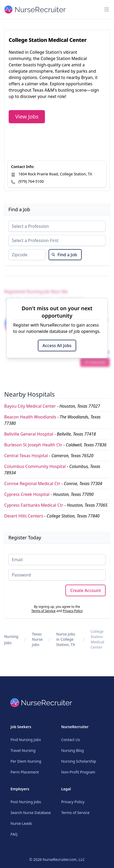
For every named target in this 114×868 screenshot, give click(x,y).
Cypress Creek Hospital (27, 494)
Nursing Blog (72, 750)
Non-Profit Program (78, 772)
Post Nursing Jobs (26, 802)
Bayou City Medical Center (30, 406)
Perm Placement (25, 772)
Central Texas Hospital (26, 456)
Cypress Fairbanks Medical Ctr (34, 505)
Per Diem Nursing (26, 761)
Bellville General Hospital (29, 434)
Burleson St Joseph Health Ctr (33, 445)
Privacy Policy (73, 611)
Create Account (85, 590)
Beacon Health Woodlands (30, 417)
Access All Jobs (57, 346)
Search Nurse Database (31, 813)
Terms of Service (43, 611)
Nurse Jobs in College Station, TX (66, 639)
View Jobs (27, 117)
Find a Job (64, 255)
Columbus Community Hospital (35, 466)
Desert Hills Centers (24, 516)
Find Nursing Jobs (26, 740)
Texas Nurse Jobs (37, 639)
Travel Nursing (23, 750)
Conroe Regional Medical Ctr (32, 484)
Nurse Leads (21, 823)
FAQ (14, 834)
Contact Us (71, 740)
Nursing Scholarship (79, 761)
